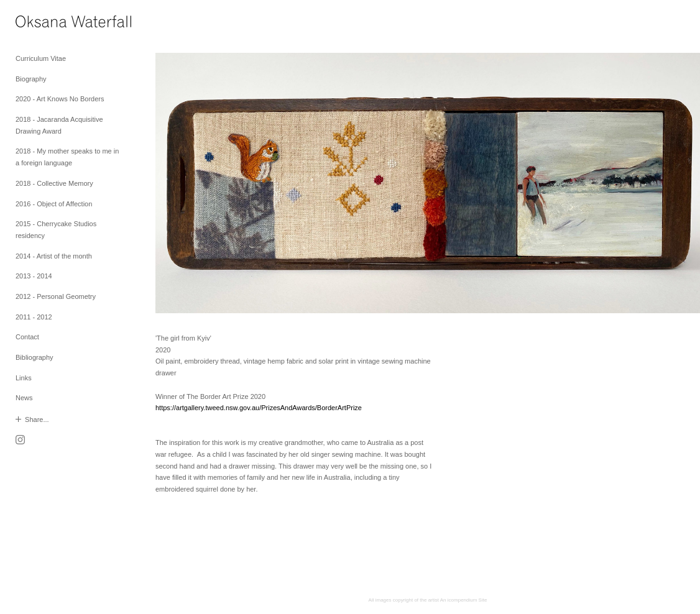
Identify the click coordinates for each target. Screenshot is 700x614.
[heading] (47, 23)
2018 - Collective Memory (54, 183)
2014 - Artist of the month (54, 256)
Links (24, 378)
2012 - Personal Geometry (56, 296)
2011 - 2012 (34, 317)
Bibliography (35, 357)
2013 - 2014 (34, 276)
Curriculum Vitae (41, 58)
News (24, 398)
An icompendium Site (464, 600)
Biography (31, 79)
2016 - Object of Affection (54, 204)
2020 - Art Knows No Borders (60, 99)
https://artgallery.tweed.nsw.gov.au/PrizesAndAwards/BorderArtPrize (259, 408)
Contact (27, 337)
